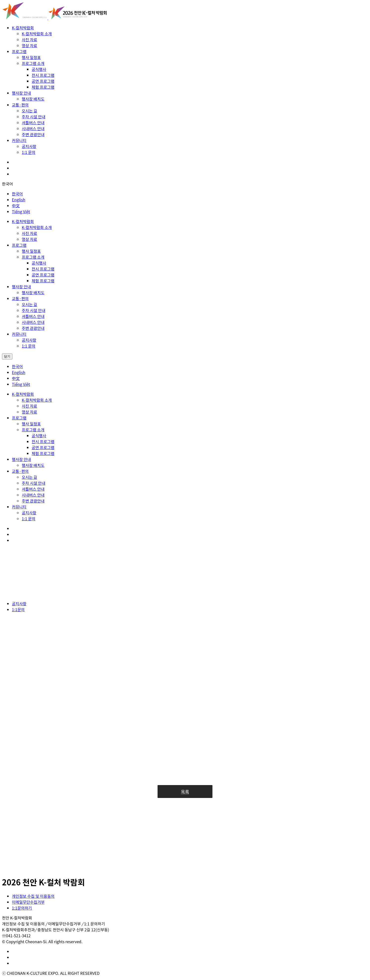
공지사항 (29, 146)
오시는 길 (29, 111)
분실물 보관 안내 (36, 836)
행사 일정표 (31, 57)
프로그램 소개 (33, 63)
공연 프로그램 (43, 81)
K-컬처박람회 (23, 28)
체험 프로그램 (43, 87)
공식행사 (39, 69)
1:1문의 (18, 609)
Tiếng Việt (21, 211)
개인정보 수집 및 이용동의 (33, 896)
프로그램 (19, 51)
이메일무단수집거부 (28, 902)
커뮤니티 (19, 140)
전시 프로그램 (43, 75)
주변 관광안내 (33, 134)
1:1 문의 (29, 152)
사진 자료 (29, 40)
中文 (16, 206)
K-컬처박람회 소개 (37, 34)
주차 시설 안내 (34, 117)
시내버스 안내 (33, 128)
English (19, 200)
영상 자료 (29, 45)
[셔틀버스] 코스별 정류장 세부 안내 (53, 863)
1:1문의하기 (22, 908)
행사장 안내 (21, 93)
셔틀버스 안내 (33, 123)
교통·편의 (20, 105)
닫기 (7, 356)
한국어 (7, 184)
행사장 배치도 (33, 99)
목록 (185, 792)
